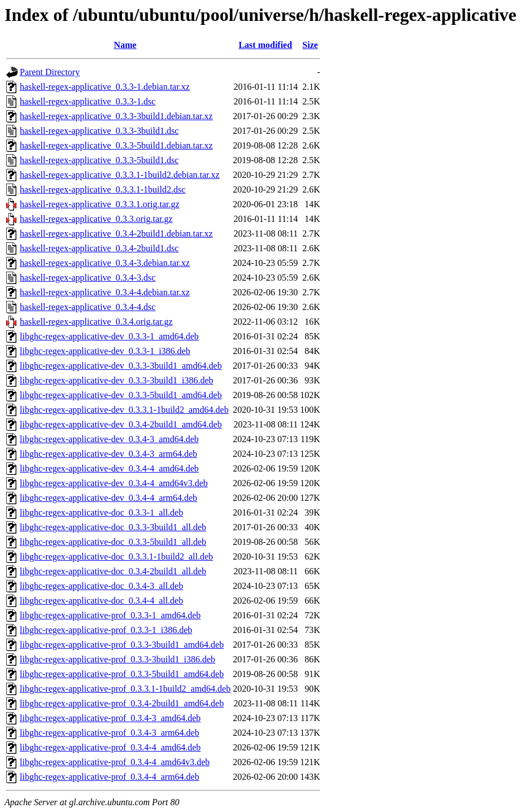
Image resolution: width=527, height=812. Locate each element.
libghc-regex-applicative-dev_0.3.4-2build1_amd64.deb (121, 424)
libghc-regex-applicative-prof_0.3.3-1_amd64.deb (110, 615)
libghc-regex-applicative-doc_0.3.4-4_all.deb (101, 601)
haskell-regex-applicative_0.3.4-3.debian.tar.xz (105, 263)
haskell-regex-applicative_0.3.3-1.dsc (88, 101)
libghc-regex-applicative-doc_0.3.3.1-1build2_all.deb (116, 556)
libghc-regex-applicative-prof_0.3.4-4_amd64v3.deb (115, 762)
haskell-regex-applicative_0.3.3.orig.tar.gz (96, 219)
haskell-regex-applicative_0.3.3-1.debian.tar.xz (105, 87)
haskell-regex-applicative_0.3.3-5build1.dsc (99, 160)
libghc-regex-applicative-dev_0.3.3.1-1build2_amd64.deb (124, 410)
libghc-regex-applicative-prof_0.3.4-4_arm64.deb (110, 777)
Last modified (265, 45)
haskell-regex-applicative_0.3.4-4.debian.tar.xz (105, 292)
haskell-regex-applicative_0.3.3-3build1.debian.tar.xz (116, 116)
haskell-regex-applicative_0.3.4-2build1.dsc (99, 248)
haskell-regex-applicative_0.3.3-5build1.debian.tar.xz (116, 145)
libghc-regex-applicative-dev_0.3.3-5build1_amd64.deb (121, 395)
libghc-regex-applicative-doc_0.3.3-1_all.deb (101, 512)
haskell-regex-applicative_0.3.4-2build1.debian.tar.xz (116, 233)
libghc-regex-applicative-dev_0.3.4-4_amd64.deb (109, 468)
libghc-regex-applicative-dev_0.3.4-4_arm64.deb (108, 498)
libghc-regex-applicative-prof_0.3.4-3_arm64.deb (110, 733)
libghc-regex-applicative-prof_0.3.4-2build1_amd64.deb (122, 703)
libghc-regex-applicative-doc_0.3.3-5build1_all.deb (113, 542)
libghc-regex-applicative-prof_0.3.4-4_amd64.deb (110, 747)
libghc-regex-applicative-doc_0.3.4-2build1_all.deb (113, 571)
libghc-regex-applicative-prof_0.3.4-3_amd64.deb (110, 718)
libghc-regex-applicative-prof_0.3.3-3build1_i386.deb (117, 659)
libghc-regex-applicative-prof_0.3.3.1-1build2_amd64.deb (125, 689)
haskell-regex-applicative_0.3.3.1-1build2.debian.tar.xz (120, 175)
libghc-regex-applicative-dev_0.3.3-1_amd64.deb (109, 336)
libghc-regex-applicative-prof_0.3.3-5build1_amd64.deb (122, 674)
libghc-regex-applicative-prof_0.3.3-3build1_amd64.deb (122, 645)
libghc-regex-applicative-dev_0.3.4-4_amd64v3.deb (114, 483)
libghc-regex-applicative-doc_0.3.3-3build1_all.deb (113, 527)
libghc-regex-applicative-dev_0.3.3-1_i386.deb (105, 351)
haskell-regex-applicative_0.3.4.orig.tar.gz (96, 322)
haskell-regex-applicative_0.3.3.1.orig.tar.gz (100, 204)
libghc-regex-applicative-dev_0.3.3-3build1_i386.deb (117, 380)
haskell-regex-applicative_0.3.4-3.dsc (88, 278)
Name (125, 45)
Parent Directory (50, 72)
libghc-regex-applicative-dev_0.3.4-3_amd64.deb (109, 439)
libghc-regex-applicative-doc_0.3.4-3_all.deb (101, 586)
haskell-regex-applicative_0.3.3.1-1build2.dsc (103, 189)
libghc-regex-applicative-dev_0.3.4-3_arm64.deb (108, 454)
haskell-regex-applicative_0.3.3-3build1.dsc (99, 131)
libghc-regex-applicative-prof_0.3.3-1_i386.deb (106, 630)
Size (310, 45)
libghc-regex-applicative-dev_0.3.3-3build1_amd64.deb (121, 366)
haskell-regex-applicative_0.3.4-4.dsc (88, 307)
